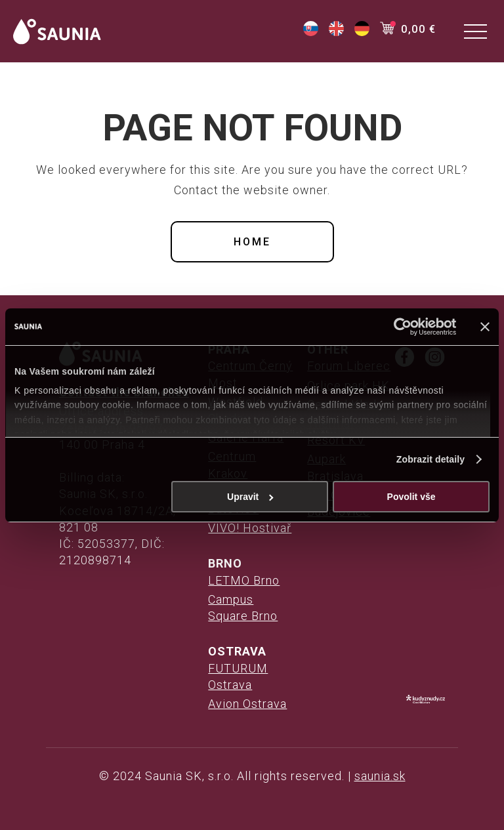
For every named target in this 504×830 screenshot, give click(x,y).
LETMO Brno (244, 580)
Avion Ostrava (247, 704)
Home (252, 242)
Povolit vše (411, 497)
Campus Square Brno (243, 608)
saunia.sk (380, 776)
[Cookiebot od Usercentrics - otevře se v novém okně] (399, 327)
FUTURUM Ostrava (238, 676)
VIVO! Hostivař (250, 528)
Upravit (250, 497)
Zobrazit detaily (430, 459)
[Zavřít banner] (485, 327)
